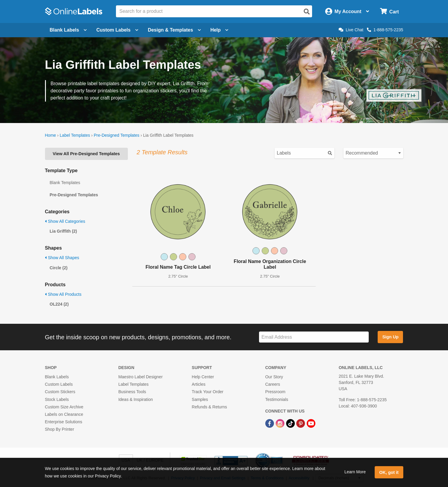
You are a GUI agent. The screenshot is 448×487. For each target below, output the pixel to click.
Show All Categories (65, 221)
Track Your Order (207, 392)
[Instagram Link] (281, 423)
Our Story (274, 377)
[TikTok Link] (291, 423)
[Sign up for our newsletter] (314, 337)
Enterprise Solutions (64, 422)
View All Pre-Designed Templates (86, 154)
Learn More (355, 472)
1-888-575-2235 (385, 30)
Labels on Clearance (64, 414)
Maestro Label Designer (141, 377)
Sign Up (390, 337)
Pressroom (275, 392)
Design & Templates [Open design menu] (174, 30)
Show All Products (63, 294)
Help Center (203, 377)
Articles (199, 384)
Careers (273, 384)
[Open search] (307, 12)
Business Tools (132, 392)
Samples (200, 399)
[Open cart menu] (389, 11)
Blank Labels (57, 377)
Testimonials (277, 399)
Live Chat (351, 30)
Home (51, 135)
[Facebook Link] (270, 423)
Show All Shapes (62, 258)
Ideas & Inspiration (136, 399)
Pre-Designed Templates (116, 135)
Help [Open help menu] (220, 30)
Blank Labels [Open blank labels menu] (68, 30)
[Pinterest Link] (301, 423)
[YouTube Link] (311, 423)
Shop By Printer (60, 429)
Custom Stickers (60, 392)
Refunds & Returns (209, 407)
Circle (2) (59, 268)
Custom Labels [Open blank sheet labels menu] (117, 30)
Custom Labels (59, 384)
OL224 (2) (59, 304)
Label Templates (75, 135)
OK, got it (389, 472)
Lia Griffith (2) (63, 231)
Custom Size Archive (64, 407)
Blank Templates (65, 183)
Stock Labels (57, 399)
